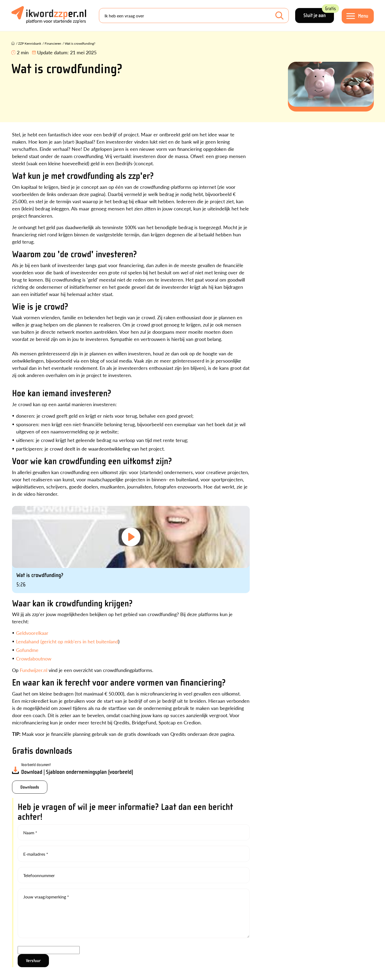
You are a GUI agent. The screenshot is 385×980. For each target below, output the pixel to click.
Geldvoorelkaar (32, 633)
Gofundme (27, 650)
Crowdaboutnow (34, 658)
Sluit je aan (319, 13)
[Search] (194, 16)
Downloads (30, 787)
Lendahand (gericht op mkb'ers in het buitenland (67, 641)
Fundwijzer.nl (34, 670)
